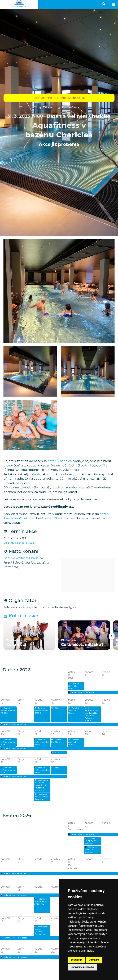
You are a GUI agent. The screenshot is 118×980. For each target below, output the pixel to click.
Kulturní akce (69, 108)
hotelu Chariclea (60, 461)
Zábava (46, 108)
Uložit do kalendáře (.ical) (19, 543)
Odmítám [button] (94, 960)
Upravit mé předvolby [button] (82, 967)
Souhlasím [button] (77, 960)
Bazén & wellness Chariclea (79, 116)
